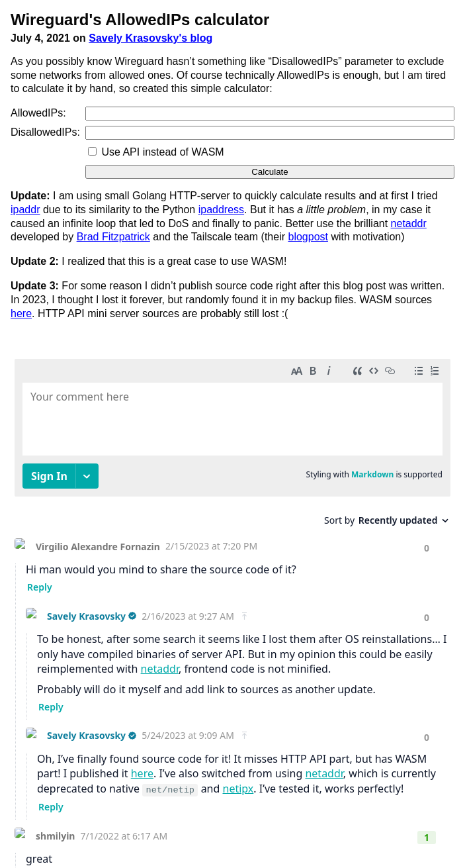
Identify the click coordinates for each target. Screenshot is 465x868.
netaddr (409, 223)
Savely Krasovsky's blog (150, 38)
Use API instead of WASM (162, 152)
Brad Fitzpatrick (113, 237)
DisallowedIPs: (45, 132)
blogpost (308, 237)
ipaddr (25, 210)
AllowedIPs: (38, 113)
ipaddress (221, 210)
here (21, 313)
